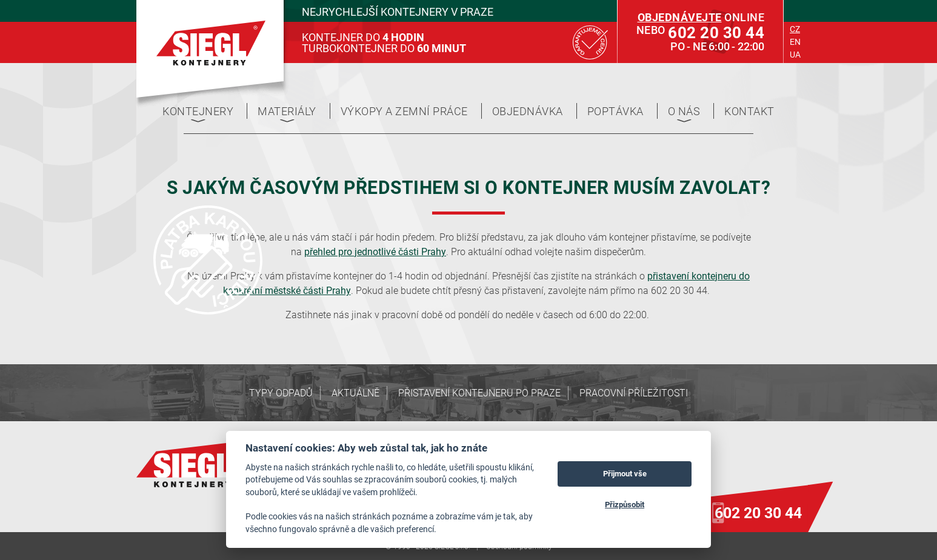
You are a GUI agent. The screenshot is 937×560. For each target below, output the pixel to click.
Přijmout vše (625, 473)
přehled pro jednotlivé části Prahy (375, 251)
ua (795, 54)
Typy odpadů (281, 392)
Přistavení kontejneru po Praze (479, 392)
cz (795, 29)
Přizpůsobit (625, 504)
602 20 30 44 (758, 512)
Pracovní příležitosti (634, 392)
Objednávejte (680, 17)
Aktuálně (355, 392)
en (795, 42)
